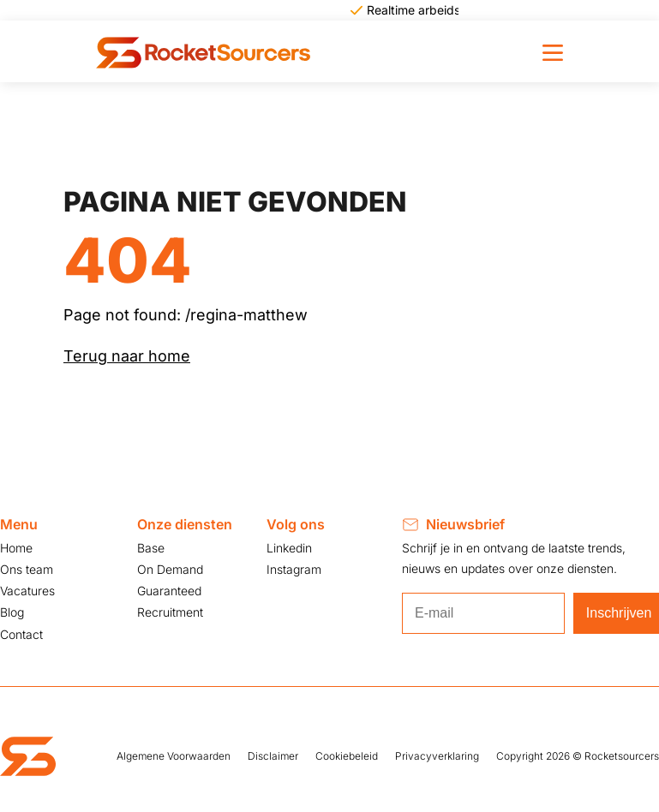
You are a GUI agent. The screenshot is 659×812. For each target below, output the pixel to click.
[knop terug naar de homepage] (203, 51)
